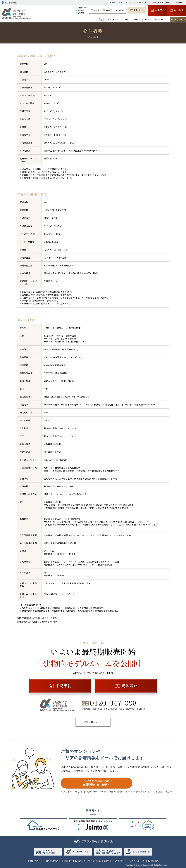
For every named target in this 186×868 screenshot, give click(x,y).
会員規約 (68, 861)
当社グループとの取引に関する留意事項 (94, 861)
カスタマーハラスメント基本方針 (131, 861)
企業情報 (81, 13)
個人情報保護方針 (53, 861)
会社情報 (155, 861)
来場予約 (160, 10)
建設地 (96, 10)
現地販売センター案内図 (115, 10)
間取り (127, 19)
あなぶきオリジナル (161, 19)
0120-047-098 (113, 703)
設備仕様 (137, 19)
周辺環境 (148, 19)
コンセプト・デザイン (113, 19)
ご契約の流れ (82, 8)
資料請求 (179, 10)
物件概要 (81, 10)
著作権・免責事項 (35, 861)
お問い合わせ (139, 10)
